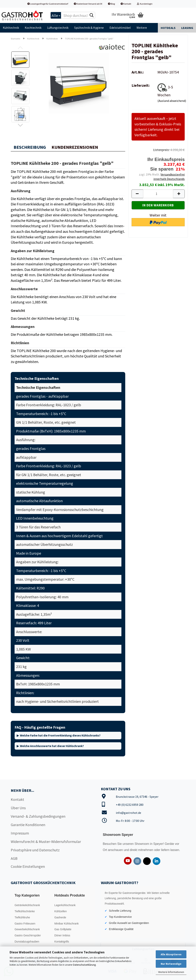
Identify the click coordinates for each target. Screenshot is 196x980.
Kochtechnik (33, 28)
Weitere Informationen (171, 972)
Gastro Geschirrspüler (28, 935)
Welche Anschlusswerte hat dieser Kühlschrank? (52, 746)
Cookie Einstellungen (28, 866)
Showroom (142, 844)
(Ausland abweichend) (172, 101)
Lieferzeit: (141, 85)
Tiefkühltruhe (22, 917)
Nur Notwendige (171, 964)
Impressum (20, 833)
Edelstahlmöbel (120, 28)
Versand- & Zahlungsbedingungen (38, 816)
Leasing (187, 28)
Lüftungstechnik (58, 28)
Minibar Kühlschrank (66, 924)
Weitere (142, 28)
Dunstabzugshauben (27, 942)
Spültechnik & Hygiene (89, 28)
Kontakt (126, 4)
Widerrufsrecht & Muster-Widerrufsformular (46, 841)
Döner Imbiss (62, 935)
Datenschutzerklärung (84, 965)
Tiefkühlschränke (25, 911)
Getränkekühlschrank (27, 905)
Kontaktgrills (62, 942)
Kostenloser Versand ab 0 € (88, 4)
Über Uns (18, 808)
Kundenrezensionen (75, 147)
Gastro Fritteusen (25, 924)
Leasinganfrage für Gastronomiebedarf (48, 4)
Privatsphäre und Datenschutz (35, 850)
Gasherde (60, 917)
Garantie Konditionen (28, 825)
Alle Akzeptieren (171, 954)
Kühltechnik (11, 28)
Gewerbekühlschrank (27, 929)
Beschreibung (30, 147)
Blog (111, 4)
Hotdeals (168, 28)
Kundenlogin (145, 4)
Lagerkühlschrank (65, 905)
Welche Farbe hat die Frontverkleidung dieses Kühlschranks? (60, 735)
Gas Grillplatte (63, 929)
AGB (14, 858)
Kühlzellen (61, 911)
